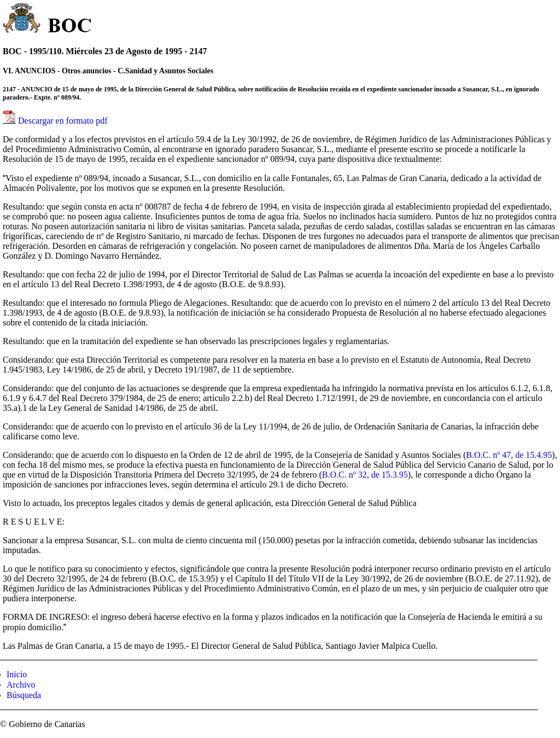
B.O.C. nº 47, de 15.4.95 (509, 455)
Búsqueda (24, 695)
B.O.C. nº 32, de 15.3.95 (365, 475)
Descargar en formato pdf (63, 121)
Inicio (17, 674)
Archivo (21, 685)
